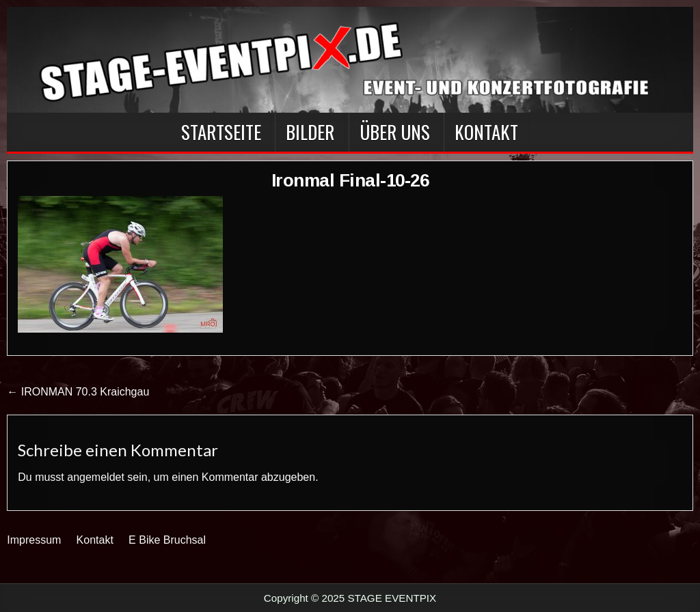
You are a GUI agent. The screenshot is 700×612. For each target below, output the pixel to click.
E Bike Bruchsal (167, 540)
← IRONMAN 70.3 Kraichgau (78, 392)
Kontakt (486, 132)
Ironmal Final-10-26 (350, 180)
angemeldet (96, 477)
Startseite (221, 132)
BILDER (310, 132)
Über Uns (395, 132)
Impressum (34, 540)
